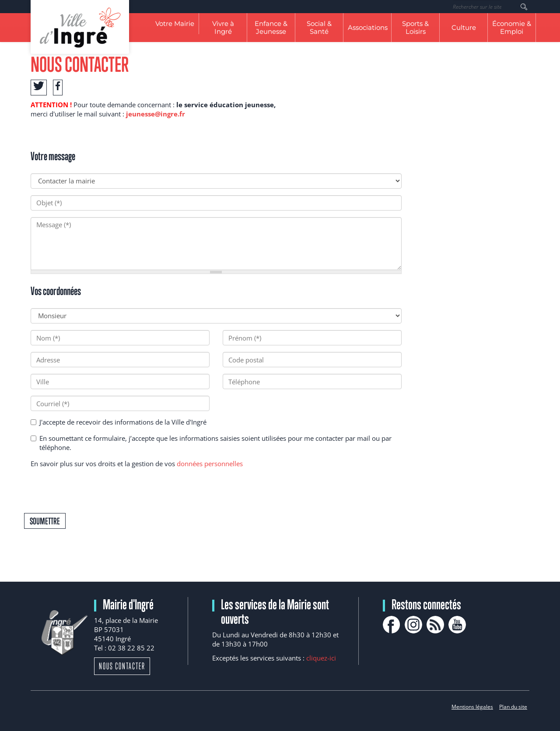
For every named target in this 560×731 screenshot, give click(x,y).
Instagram (413, 625)
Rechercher (524, 7)
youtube (457, 625)
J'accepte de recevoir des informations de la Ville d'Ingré (119, 422)
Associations (368, 27)
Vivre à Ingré (223, 27)
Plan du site (513, 707)
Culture (464, 27)
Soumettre (45, 521)
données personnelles (210, 464)
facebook (392, 625)
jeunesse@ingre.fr (156, 114)
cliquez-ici (321, 658)
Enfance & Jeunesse (271, 27)
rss (435, 625)
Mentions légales (472, 707)
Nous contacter (122, 666)
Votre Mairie (175, 23)
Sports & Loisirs (415, 27)
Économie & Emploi (512, 27)
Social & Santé (319, 27)
